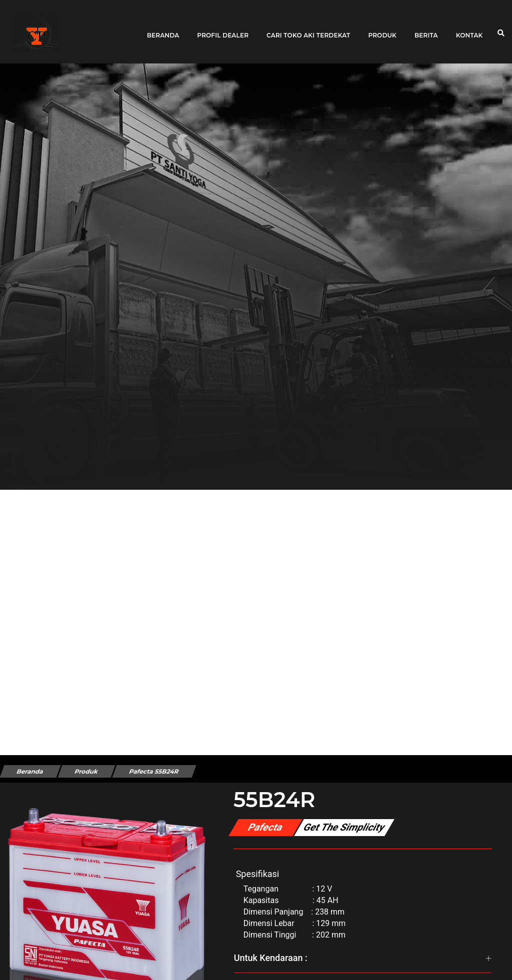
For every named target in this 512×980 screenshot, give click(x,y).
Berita (426, 31)
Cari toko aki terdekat (308, 31)
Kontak (469, 31)
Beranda (163, 31)
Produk (382, 31)
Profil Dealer (223, 31)
